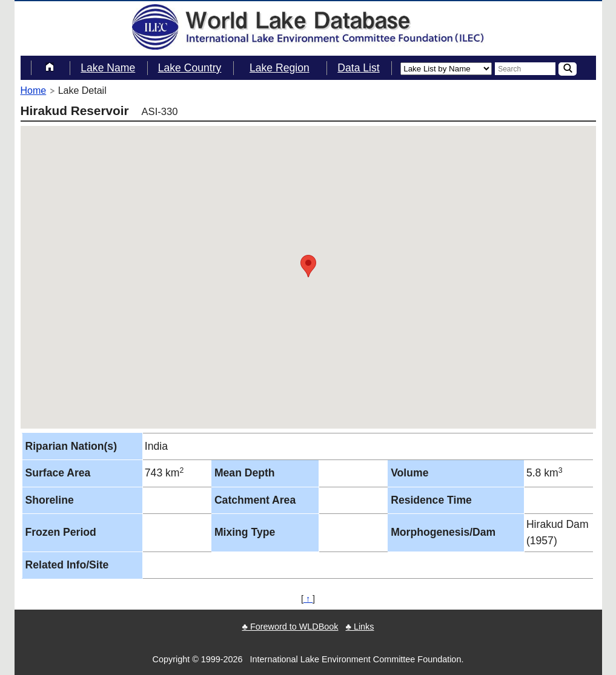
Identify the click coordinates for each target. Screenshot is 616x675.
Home (34, 91)
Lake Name (108, 68)
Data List (358, 68)
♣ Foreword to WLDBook (290, 627)
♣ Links (359, 627)
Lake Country (190, 68)
